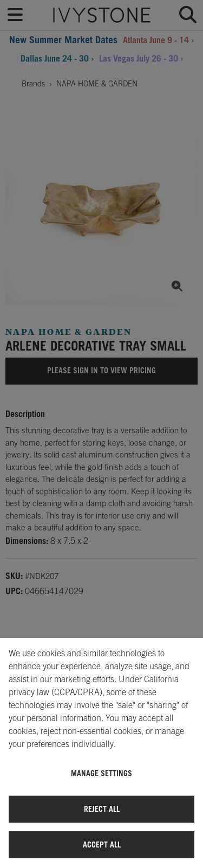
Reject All (102, 809)
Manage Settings (101, 773)
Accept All (102, 845)
